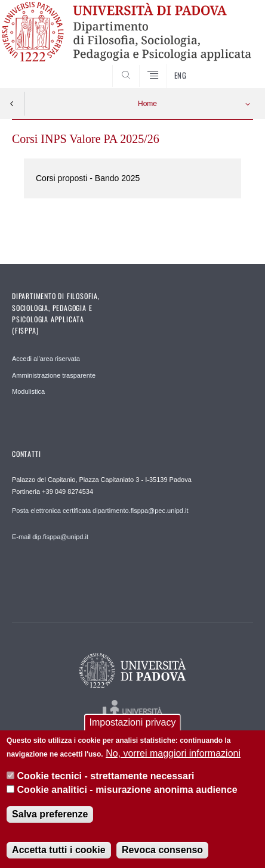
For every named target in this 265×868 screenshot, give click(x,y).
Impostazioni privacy (133, 722)
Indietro (12, 104)
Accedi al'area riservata (46, 359)
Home (147, 104)
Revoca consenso (162, 850)
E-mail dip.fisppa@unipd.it (50, 537)
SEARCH (231, 66)
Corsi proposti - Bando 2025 (88, 178)
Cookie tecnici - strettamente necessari (106, 776)
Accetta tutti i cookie (58, 850)
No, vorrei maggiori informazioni (173, 753)
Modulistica (28, 391)
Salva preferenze (50, 814)
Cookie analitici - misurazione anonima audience (127, 790)
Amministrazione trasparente (54, 375)
